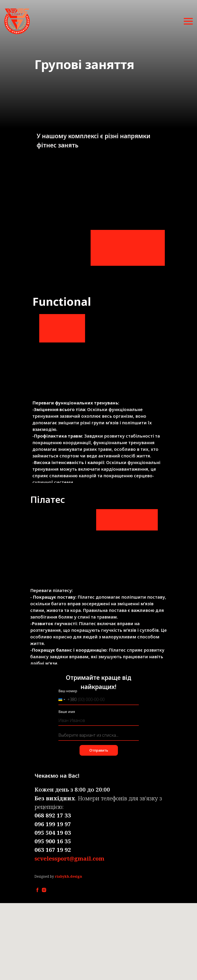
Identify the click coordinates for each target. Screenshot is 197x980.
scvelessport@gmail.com (70, 858)
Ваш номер (68, 691)
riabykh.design (68, 876)
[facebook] (37, 890)
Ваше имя (67, 712)
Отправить (99, 750)
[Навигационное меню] (188, 21)
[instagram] (44, 890)
